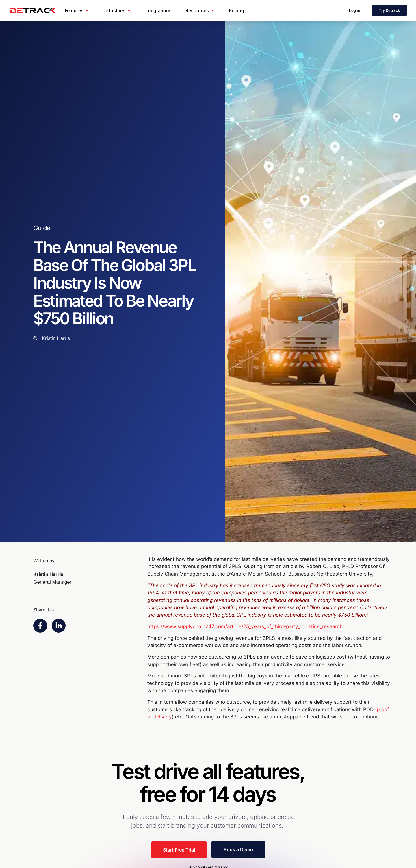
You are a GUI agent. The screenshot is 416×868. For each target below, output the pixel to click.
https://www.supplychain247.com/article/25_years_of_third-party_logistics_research (245, 626)
